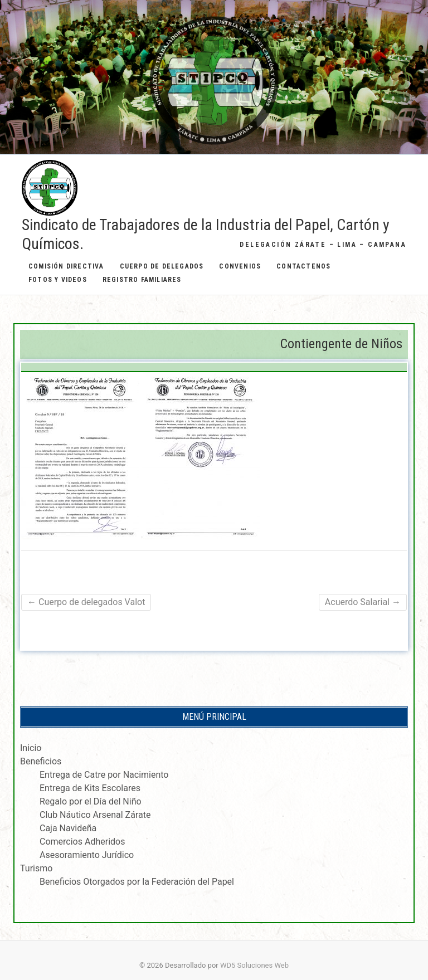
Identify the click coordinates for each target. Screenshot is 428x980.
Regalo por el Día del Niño (91, 801)
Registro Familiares (142, 280)
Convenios (240, 266)
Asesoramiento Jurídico (87, 855)
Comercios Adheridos (82, 842)
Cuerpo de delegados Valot (86, 602)
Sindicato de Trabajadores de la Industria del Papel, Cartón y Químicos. (206, 234)
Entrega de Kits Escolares (90, 788)
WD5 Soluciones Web (254, 965)
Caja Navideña (68, 828)
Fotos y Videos (58, 280)
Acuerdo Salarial (363, 602)
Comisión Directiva (66, 266)
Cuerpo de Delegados (162, 266)
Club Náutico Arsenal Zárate (95, 815)
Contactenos (303, 266)
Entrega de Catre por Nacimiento (104, 775)
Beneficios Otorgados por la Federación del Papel (137, 882)
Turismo (36, 868)
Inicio (31, 748)
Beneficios (41, 761)
